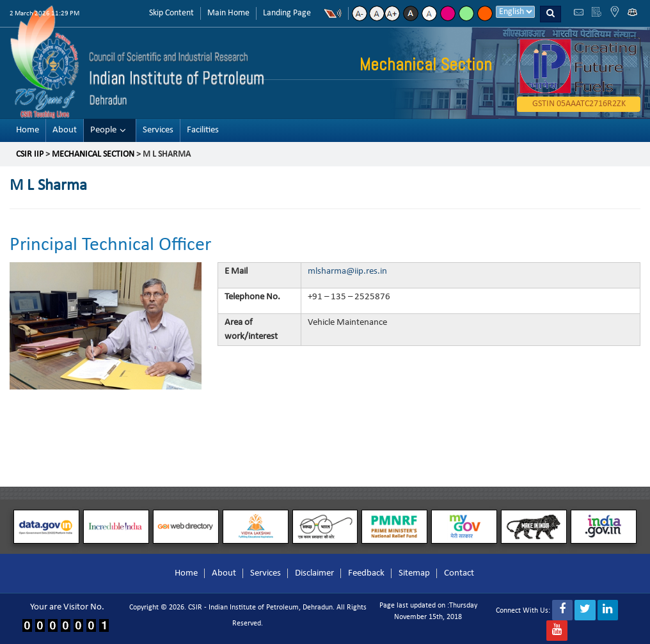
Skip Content (171, 13)
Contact (459, 573)
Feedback (366, 573)
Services (158, 130)
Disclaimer (314, 573)
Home (28, 130)
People (103, 130)
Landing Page (287, 13)
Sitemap (414, 573)
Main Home (228, 13)
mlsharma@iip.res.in (347, 271)
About (65, 130)
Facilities (203, 130)
